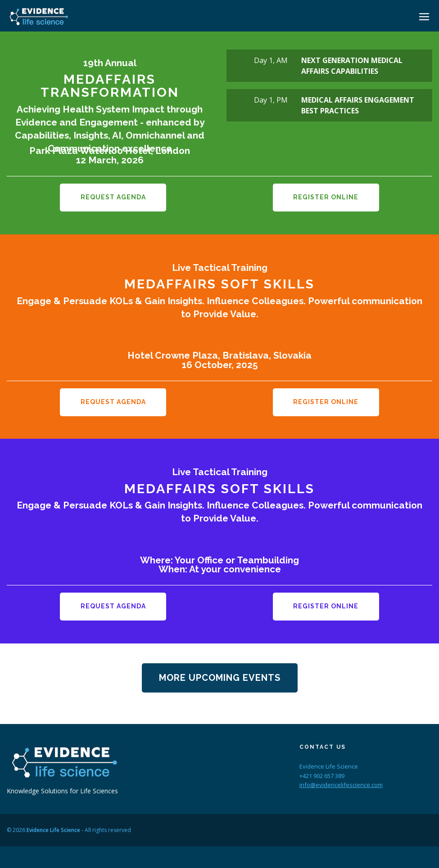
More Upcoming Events (220, 677)
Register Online (326, 197)
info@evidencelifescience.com (341, 784)
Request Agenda (113, 197)
